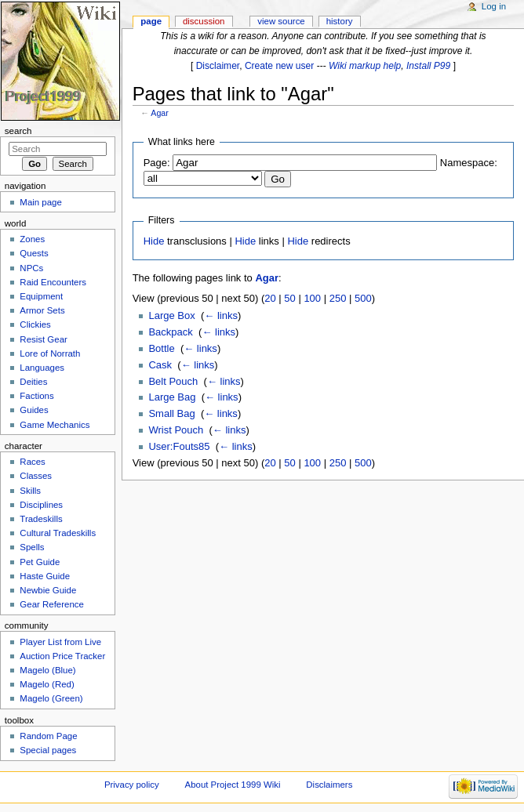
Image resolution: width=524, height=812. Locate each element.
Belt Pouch (173, 381)
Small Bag (171, 413)
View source (281, 21)
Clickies (35, 324)
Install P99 (428, 66)
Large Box (171, 315)
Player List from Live (60, 642)
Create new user (279, 66)
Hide (154, 241)
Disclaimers (329, 785)
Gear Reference (52, 604)
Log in (494, 6)
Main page (41, 202)
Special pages (48, 750)
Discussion (204, 21)
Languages (42, 368)
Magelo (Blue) (47, 670)
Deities (33, 382)
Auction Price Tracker (62, 656)
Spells (32, 547)
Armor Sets (42, 310)
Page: (157, 163)
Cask (160, 365)
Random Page (48, 736)
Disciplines (41, 505)
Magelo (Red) (47, 684)
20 (270, 298)
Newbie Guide (48, 590)
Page (151, 21)
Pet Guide (40, 562)
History (340, 21)
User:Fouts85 (179, 446)
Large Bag (172, 397)
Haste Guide (45, 576)
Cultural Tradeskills (58, 533)
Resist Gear (43, 339)
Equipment (41, 296)
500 (363, 298)
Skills (30, 491)
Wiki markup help (365, 66)
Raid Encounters (53, 282)
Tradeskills (41, 519)
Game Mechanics (55, 425)
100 (312, 298)
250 (338, 298)
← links (221, 315)
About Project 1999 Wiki (233, 785)
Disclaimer (218, 66)
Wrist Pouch (176, 430)
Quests (34, 253)
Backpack (170, 332)
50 (289, 298)
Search (18, 131)
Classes (36, 476)
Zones (32, 239)
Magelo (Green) (51, 698)
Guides (34, 410)
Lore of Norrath (50, 353)
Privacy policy (132, 785)
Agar (160, 113)
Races (32, 462)
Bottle (161, 348)
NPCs (31, 268)
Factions (36, 396)
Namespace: (469, 163)
